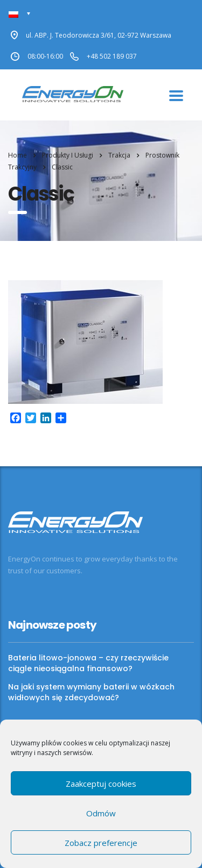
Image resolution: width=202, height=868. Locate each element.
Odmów (101, 813)
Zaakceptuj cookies (101, 784)
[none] (20, 14)
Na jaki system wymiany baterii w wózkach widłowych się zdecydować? (91, 692)
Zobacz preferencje (101, 843)
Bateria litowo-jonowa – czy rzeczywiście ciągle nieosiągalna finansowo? (88, 663)
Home (18, 155)
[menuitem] (20, 14)
